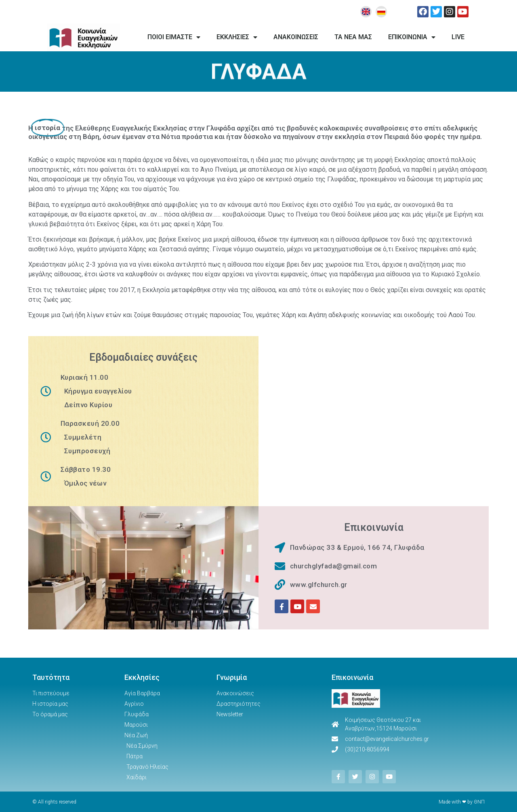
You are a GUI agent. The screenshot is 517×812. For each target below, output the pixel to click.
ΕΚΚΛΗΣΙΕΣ (237, 37)
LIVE (458, 37)
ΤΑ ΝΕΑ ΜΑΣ (353, 37)
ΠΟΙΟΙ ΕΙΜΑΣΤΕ (174, 37)
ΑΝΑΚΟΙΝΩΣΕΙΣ (296, 37)
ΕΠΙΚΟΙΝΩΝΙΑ (412, 37)
